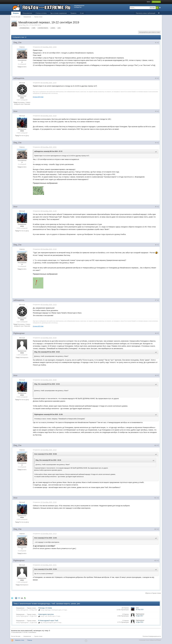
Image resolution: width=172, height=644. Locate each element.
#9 (157, 375)
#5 (157, 207)
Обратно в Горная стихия (153, 593)
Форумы (16, 13)
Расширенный (160, 8)
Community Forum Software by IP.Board (150, 640)
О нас (82, 13)
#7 (157, 300)
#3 (157, 111)
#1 (157, 43)
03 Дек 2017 (139, 616)
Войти (149, 2)
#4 (157, 143)
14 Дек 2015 (139, 622)
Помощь (30, 640)
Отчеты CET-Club (38, 97)
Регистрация (156, 2)
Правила (73, 13)
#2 (157, 78)
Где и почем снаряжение (58, 13)
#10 (156, 445)
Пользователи (27, 13)
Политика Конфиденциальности (152, 636)
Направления (20, 608)
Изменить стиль (20, 640)
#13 (156, 561)
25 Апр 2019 (140, 610)
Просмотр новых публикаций (146, 13)
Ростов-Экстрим (16, 636)
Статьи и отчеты (41, 13)
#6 (157, 245)
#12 (156, 529)
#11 (156, 498)
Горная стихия (31, 608)
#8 (157, 333)
